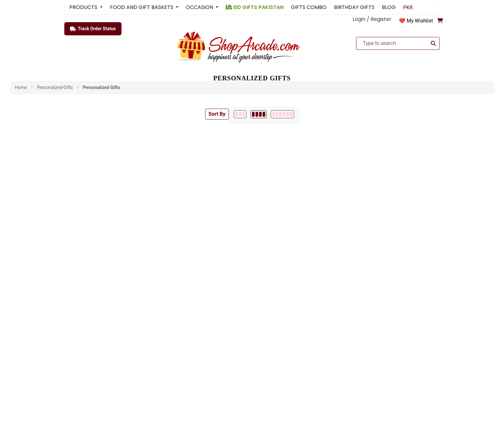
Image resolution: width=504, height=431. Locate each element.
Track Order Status (93, 29)
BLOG (389, 7)
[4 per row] (259, 114)
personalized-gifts (55, 87)
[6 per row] (282, 114)
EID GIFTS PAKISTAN (255, 7)
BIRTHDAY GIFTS (354, 7)
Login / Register (372, 19)
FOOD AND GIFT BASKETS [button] (142, 7)
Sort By (217, 114)
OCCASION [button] (200, 7)
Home (21, 87)
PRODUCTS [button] (84, 7)
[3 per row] (240, 114)
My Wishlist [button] (420, 21)
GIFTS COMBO (309, 7)
